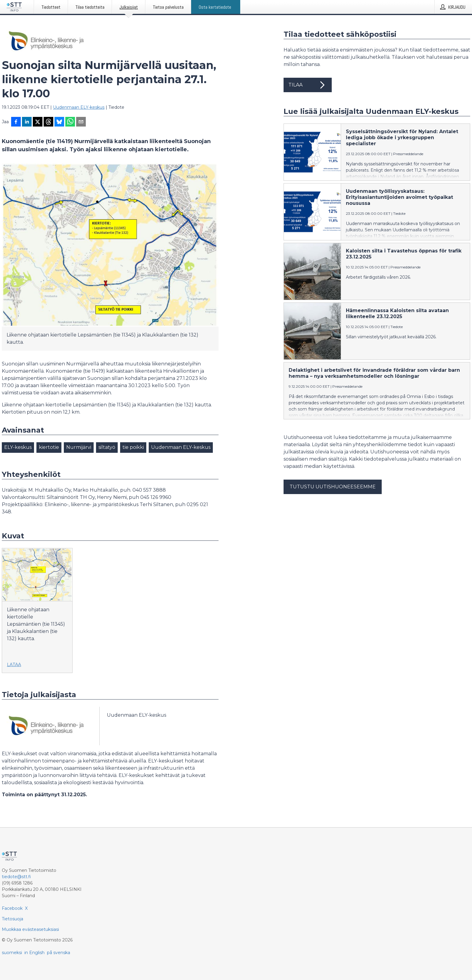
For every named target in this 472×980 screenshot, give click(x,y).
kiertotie (49, 447)
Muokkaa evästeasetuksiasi (30, 929)
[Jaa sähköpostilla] (81, 122)
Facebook (12, 908)
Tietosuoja (12, 919)
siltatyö (107, 447)
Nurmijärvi (79, 447)
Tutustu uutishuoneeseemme (333, 487)
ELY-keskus (18, 447)
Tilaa (308, 85)
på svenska (59, 953)
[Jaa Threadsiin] (48, 122)
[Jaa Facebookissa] (16, 122)
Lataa (14, 665)
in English (34, 953)
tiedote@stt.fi (16, 877)
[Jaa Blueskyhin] (59, 122)
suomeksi (12, 953)
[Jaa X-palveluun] (38, 122)
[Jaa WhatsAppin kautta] (70, 122)
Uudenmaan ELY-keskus (79, 107)
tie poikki (133, 447)
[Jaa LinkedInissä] (27, 122)
